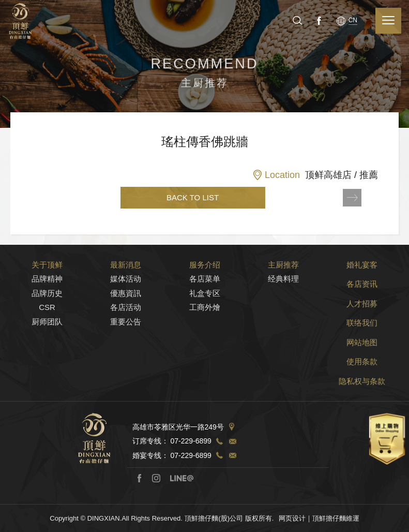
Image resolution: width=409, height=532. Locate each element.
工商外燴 (205, 312)
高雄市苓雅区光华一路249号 (178, 432)
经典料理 (283, 284)
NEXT (352, 198)
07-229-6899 (191, 447)
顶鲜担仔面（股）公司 (20, 21)
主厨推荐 (283, 270)
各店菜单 (205, 284)
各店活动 (126, 312)
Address (232, 432)
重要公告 (126, 327)
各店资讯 (362, 289)
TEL (219, 447)
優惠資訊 (126, 298)
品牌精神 (47, 284)
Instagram (156, 483)
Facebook (318, 20)
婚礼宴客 (362, 270)
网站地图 (362, 348)
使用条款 (362, 367)
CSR (47, 312)
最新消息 (126, 270)
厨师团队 (47, 327)
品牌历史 (47, 298)
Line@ (181, 483)
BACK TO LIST (193, 197)
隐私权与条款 (362, 386)
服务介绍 (205, 270)
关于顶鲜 (47, 270)
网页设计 (292, 523)
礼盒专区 (205, 298)
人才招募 (362, 309)
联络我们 (362, 328)
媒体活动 (126, 284)
